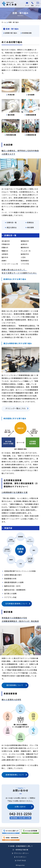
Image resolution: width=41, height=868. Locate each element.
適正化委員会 (12, 228)
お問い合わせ (20, 807)
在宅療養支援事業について (16, 604)
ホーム (4, 22)
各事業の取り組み (11, 33)
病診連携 (31, 228)
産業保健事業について (15, 775)
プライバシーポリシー (21, 853)
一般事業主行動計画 (21, 850)
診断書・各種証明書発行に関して (21, 846)
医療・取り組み (12, 29)
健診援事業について (15, 685)
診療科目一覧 (12, 223)
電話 (32, 4)
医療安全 (31, 223)
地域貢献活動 (27, 33)
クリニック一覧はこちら (16, 408)
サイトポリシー (21, 857)
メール (27, 4)
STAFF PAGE (21, 861)
